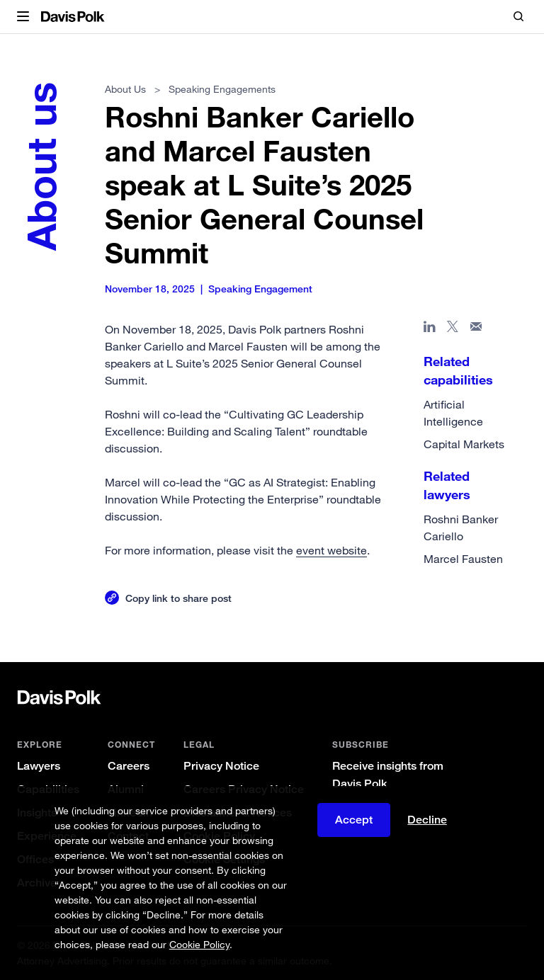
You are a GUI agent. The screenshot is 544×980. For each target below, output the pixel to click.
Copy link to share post (178, 598)
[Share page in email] (476, 329)
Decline (427, 820)
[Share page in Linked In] (430, 329)
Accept (354, 820)
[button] (23, 17)
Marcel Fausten (463, 559)
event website (331, 550)
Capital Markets (464, 444)
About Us (125, 89)
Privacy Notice (221, 766)
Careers (129, 766)
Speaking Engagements (222, 89)
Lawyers (39, 766)
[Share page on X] (453, 329)
